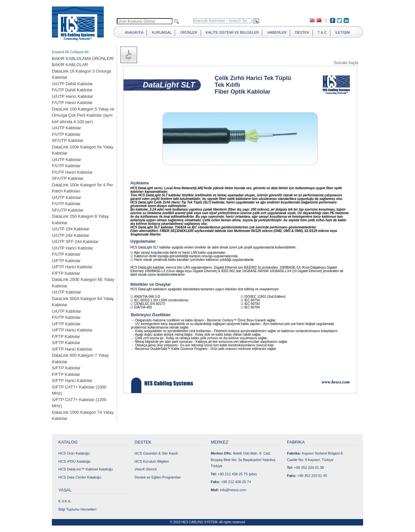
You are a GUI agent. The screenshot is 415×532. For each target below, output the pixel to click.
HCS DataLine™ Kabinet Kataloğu (86, 469)
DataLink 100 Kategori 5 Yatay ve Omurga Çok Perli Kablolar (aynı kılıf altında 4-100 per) (83, 115)
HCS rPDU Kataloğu (75, 461)
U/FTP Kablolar (66, 261)
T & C (322, 32)
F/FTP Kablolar (66, 273)
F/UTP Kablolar (66, 134)
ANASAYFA (134, 32)
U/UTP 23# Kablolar (71, 229)
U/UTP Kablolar (66, 128)
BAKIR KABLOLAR (70, 65)
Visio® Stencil (146, 469)
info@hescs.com (233, 490)
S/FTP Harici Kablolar (72, 349)
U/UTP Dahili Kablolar (72, 84)
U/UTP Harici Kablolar (72, 96)
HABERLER (277, 32)
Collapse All (79, 52)
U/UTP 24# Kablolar (71, 235)
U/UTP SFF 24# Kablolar (75, 242)
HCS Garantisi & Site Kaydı (156, 453)
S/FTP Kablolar (66, 343)
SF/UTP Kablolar (68, 140)
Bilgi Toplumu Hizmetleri (77, 509)
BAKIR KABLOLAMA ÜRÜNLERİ (83, 58)
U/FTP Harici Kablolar (72, 267)
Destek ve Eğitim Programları (158, 477)
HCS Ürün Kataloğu (74, 453)
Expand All (60, 52)
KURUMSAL (162, 32)
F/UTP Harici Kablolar (72, 103)
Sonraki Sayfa (346, 63)
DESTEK (302, 32)
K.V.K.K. (65, 501)
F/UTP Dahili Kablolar (72, 90)
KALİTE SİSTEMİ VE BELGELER (232, 32)
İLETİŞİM (343, 32)
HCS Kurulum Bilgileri (152, 461)
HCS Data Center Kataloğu (80, 477)
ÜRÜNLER (189, 32)
